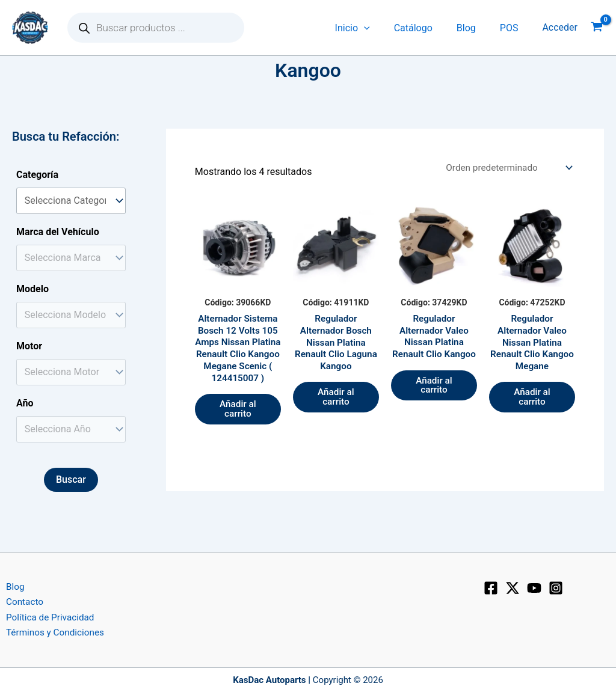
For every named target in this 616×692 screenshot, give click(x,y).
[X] (513, 586)
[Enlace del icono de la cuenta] (560, 28)
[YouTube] (534, 586)
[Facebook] (491, 586)
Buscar (71, 479)
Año (25, 403)
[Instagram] (556, 586)
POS (512, 28)
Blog (473, 28)
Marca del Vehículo (58, 232)
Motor (29, 346)
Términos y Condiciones (51, 632)
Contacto (20, 600)
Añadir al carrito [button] (238, 428)
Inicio (369, 28)
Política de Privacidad (46, 617)
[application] (381, 28)
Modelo (32, 289)
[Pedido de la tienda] (505, 168)
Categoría (37, 175)
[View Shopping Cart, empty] (597, 28)
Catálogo (425, 28)
